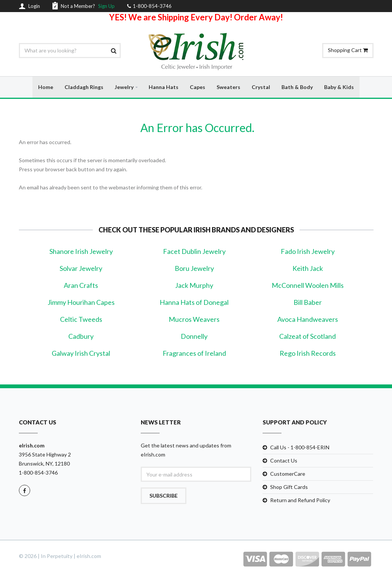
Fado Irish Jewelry (308, 252)
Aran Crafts (81, 286)
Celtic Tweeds (81, 320)
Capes (198, 87)
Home (46, 87)
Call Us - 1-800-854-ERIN (300, 448)
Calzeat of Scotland (307, 337)
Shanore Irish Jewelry (81, 252)
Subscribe (164, 496)
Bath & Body (297, 87)
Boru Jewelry (194, 269)
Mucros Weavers (194, 320)
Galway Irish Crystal (81, 354)
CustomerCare (288, 474)
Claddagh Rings (84, 87)
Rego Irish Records (308, 354)
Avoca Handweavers (308, 320)
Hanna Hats (164, 87)
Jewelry (124, 87)
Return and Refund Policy (300, 500)
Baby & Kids (339, 87)
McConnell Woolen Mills (308, 286)
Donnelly (194, 337)
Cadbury (81, 337)
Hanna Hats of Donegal (194, 303)
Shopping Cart (348, 50)
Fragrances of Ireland (194, 354)
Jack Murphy (194, 286)
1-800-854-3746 (38, 473)
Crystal (261, 87)
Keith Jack (308, 269)
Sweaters (228, 87)
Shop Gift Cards (289, 487)
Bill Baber (308, 303)
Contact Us (284, 461)
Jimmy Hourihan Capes (81, 303)
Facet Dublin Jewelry (194, 252)
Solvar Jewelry (81, 269)
